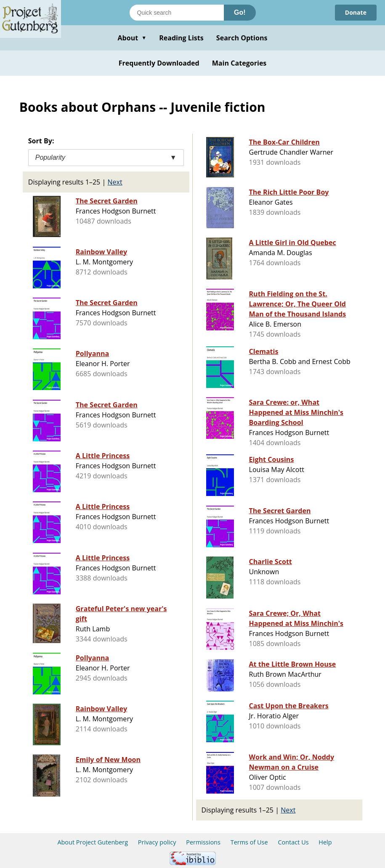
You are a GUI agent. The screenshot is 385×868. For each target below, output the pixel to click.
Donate (356, 12)
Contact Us (293, 842)
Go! (240, 12)
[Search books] (177, 13)
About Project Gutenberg (93, 842)
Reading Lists (181, 38)
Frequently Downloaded (159, 63)
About (132, 38)
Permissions (203, 842)
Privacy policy (157, 842)
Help (325, 842)
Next (115, 182)
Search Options (242, 38)
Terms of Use (249, 842)
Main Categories (239, 63)
